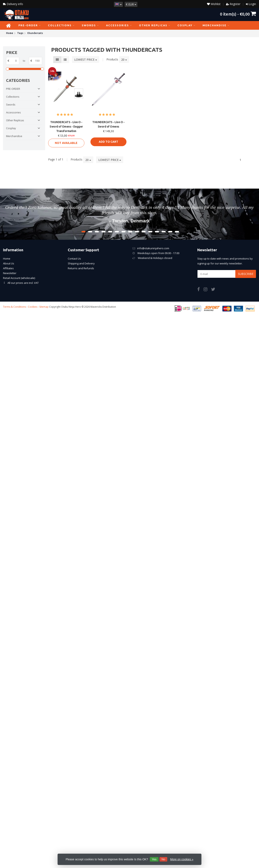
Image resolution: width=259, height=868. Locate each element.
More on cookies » (182, 859)
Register (235, 4)
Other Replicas (155, 25)
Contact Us (74, 259)
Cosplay (186, 25)
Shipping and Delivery (81, 263)
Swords (90, 25)
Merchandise (216, 25)
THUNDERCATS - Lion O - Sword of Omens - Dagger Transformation (66, 127)
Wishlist (214, 4)
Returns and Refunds (81, 268)
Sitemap (44, 307)
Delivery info (13, 4)
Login (252, 4)
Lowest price (86, 60)
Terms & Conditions (14, 307)
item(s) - (238, 14)
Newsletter (10, 273)
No (163, 859)
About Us (9, 263)
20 (124, 60)
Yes (154, 859)
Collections (61, 25)
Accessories (119, 25)
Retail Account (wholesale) (19, 278)
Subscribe (246, 274)
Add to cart (108, 142)
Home (7, 259)
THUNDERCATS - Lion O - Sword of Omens (108, 124)
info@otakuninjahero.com (153, 248)
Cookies (33, 307)
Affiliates (8, 268)
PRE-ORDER (30, 25)
